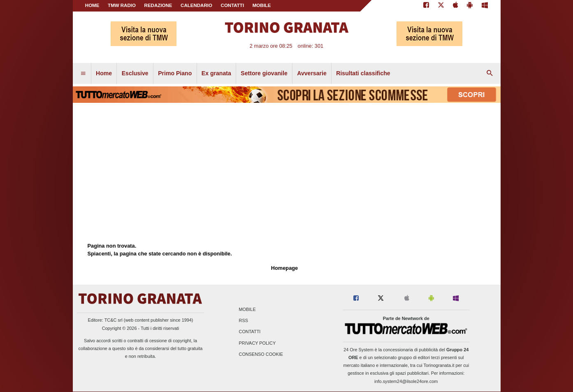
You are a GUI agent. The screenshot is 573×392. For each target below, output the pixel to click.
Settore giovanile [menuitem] (264, 73)
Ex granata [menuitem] (216, 73)
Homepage (284, 268)
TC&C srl (114, 320)
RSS (244, 321)
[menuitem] (83, 74)
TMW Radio (122, 5)
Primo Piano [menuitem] (175, 73)
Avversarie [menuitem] (312, 73)
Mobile (247, 309)
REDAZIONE (158, 5)
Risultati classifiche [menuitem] (363, 73)
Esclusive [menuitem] (135, 73)
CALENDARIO (196, 5)
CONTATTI (233, 5)
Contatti (250, 332)
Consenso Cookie (261, 354)
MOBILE (262, 5)
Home (92, 5)
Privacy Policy (258, 343)
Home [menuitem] (104, 73)
